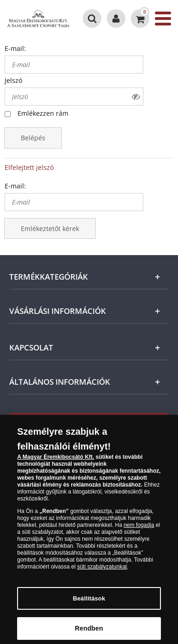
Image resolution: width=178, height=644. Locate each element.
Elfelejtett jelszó (29, 167)
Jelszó (13, 80)
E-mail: (15, 48)
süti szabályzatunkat (102, 570)
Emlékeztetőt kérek (50, 228)
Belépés (33, 138)
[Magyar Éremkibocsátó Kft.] (38, 19)
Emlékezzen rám (43, 113)
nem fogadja (139, 528)
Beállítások (89, 602)
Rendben (89, 631)
